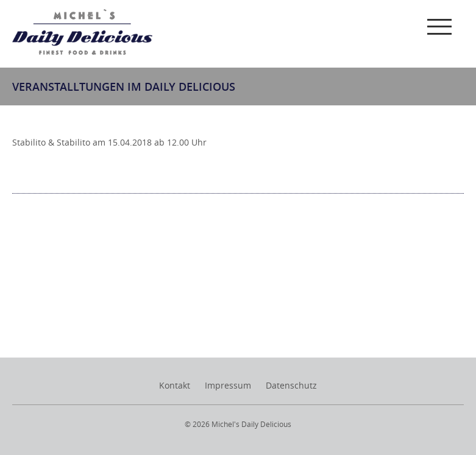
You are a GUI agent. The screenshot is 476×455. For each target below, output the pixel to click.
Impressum (228, 385)
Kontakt (175, 385)
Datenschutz (291, 385)
